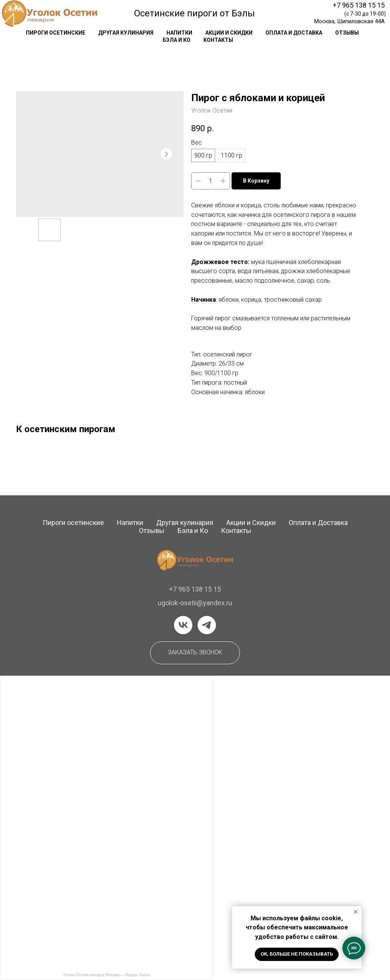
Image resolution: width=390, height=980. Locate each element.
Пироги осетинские (73, 523)
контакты (218, 40)
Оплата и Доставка (318, 523)
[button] (195, 653)
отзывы (347, 33)
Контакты (236, 531)
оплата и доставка (294, 33)
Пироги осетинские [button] (56, 33)
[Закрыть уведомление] (356, 912)
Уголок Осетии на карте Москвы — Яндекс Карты (107, 975)
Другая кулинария (185, 523)
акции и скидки (229, 33)
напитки (179, 33)
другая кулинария (126, 33)
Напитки (130, 523)
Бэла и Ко (177, 40)
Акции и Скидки (251, 523)
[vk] (183, 625)
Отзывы (152, 531)
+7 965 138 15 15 (359, 5)
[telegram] (207, 625)
